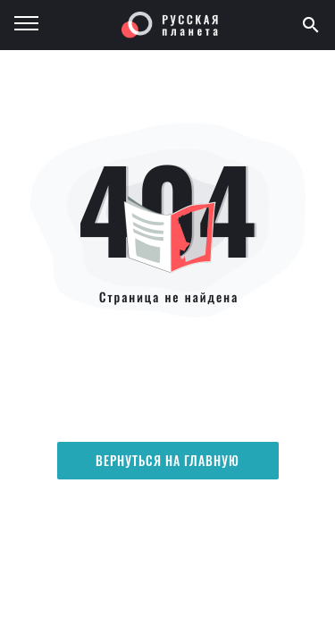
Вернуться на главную (168, 460)
